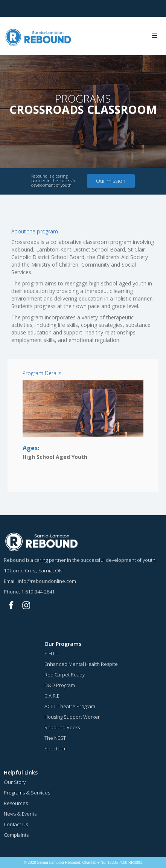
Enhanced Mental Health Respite (81, 664)
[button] (155, 36)
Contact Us (16, 824)
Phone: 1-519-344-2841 (29, 592)
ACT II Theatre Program (70, 706)
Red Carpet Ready (65, 675)
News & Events (20, 814)
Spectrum (56, 748)
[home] (37, 36)
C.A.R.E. (53, 696)
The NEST (55, 738)
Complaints (16, 835)
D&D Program (60, 685)
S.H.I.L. (52, 653)
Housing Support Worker (72, 717)
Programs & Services (27, 793)
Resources (16, 803)
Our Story (15, 782)
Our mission (111, 181)
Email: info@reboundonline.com (40, 581)
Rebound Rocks (62, 727)
